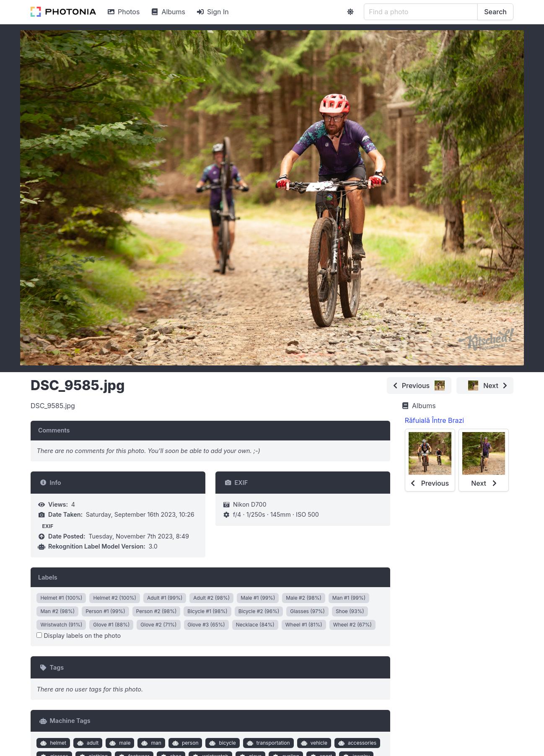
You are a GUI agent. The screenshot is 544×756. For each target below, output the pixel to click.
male (119, 743)
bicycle (222, 743)
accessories (356, 743)
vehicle (313, 743)
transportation (267, 743)
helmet (52, 743)
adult (87, 743)
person (184, 743)
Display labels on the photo (79, 636)
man (150, 743)
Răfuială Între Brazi (435, 420)
